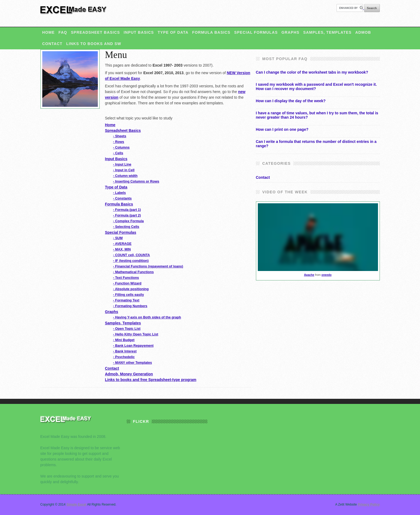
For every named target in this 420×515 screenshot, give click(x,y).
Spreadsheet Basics (95, 32)
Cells (118, 153)
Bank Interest (125, 351)
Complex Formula (129, 221)
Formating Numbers (130, 306)
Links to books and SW (94, 44)
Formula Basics (211, 32)
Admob (363, 32)
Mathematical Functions (133, 272)
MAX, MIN (122, 249)
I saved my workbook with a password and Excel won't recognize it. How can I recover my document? (316, 87)
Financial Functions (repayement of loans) (148, 266)
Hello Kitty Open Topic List (136, 334)
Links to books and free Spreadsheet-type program (151, 380)
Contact (52, 44)
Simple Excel (74, 12)
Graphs (291, 32)
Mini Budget (124, 340)
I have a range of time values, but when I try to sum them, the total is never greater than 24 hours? (317, 115)
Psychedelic (124, 357)
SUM (118, 238)
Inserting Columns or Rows (136, 181)
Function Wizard (127, 283)
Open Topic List (127, 329)
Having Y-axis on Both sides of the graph (147, 317)
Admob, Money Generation (129, 374)
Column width (125, 176)
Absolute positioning (131, 289)
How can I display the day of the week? (291, 101)
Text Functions (126, 278)
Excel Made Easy (67, 422)
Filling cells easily (129, 295)
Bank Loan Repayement (133, 346)
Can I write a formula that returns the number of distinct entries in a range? (316, 144)
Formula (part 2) (127, 215)
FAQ (63, 32)
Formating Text (126, 300)
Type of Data (173, 32)
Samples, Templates (327, 32)
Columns (122, 147)
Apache (309, 275)
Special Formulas (256, 32)
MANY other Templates (133, 363)
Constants (122, 198)
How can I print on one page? (282, 129)
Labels (120, 193)
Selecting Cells (126, 227)
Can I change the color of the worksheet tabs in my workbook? (312, 72)
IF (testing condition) (131, 261)
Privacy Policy (369, 504)
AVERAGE (122, 244)
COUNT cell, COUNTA (132, 255)
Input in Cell (124, 170)
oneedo (326, 275)
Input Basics (139, 32)
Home (48, 32)
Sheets (120, 136)
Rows (119, 142)
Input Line (122, 164)
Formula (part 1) (127, 210)
